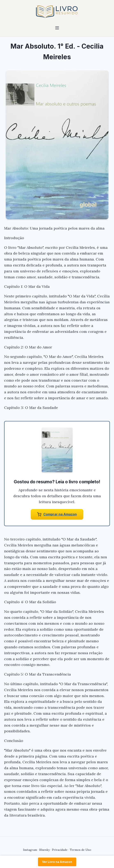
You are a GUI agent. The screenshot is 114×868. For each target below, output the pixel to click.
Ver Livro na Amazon (57, 862)
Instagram (30, 850)
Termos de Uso (81, 850)
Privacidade (60, 850)
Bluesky (44, 850)
